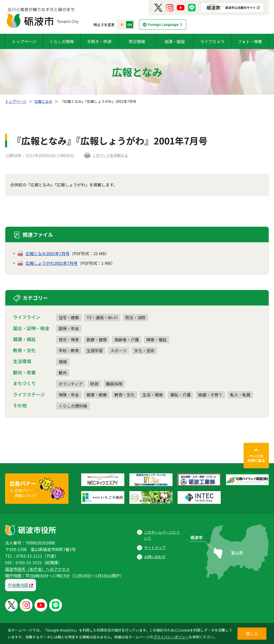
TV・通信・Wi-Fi (102, 317)
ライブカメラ (212, 41)
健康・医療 (97, 395)
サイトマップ (155, 548)
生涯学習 (95, 350)
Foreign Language (163, 25)
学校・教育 (69, 350)
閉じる (252, 634)
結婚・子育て (210, 395)
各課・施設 (175, 41)
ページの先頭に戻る (256, 458)
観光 (63, 373)
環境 (63, 362)
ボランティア (71, 384)
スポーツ (118, 350)
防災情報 (137, 41)
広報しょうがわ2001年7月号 (52, 263)
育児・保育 (69, 340)
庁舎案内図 (18, 585)
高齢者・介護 (127, 340)
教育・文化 (125, 395)
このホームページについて (162, 535)
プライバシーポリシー (171, 637)
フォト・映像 (250, 41)
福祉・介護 (180, 395)
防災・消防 (135, 317)
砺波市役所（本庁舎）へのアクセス (37, 569)
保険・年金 (69, 395)
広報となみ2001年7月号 (48, 253)
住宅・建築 (69, 317)
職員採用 (114, 384)
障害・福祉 (157, 340)
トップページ (24, 41)
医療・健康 (97, 340)
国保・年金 (69, 328)
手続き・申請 (99, 41)
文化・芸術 (144, 350)
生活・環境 (152, 395)
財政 (94, 384)
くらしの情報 (62, 41)
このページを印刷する (110, 155)
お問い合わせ (155, 557)
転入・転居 (240, 395)
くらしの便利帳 (73, 406)
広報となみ (43, 101)
